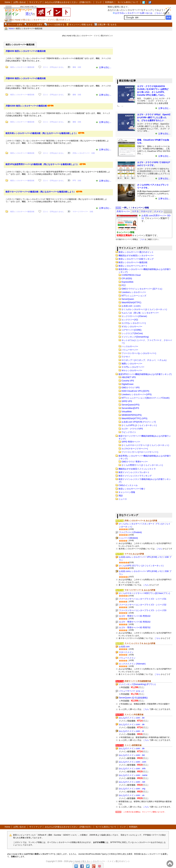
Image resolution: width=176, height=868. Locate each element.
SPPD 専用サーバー (131, 442)
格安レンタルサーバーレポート (133, 266)
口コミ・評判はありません (53, 67)
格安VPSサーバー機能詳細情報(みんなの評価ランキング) (145, 374)
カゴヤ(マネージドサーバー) (135, 449)
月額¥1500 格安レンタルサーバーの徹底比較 (26, 106)
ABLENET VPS (129, 377)
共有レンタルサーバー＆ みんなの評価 (141, 521)
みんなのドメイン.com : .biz (132, 755)
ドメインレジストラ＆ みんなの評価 (140, 643)
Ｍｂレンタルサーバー (132, 370)
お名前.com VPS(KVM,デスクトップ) (139, 422)
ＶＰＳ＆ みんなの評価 (134, 554)
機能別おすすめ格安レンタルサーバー (136, 256)
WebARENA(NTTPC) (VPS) (134, 418)
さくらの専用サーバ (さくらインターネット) (142, 465)
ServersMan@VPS (130, 408)
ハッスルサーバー (130, 346)
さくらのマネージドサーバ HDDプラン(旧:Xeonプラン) (144, 593)
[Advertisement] (141, 55)
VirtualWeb (127, 412)
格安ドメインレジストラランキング (135, 476)
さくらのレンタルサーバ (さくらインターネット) (144, 309)
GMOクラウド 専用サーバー (135, 462)
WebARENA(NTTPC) (131, 303)
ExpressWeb (128, 282)
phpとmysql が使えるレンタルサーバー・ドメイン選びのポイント (100, 861)
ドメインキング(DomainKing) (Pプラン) (137, 684)
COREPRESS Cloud (131, 275)
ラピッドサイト (129, 432)
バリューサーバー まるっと (132, 691)
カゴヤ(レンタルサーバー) (134, 323)
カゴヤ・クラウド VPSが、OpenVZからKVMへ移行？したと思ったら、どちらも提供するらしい (154, 117)
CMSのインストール (128, 485)
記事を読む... (105, 67)
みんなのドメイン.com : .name (133, 775)
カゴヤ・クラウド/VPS (132, 429)
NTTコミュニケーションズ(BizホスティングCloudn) (146, 398)
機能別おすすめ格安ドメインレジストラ (137, 469)
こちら (142, 239)
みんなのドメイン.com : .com (133, 762)
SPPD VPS (127, 401)
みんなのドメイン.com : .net (132, 782)
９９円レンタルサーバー (133, 367)
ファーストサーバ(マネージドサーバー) (140, 452)
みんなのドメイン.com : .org (132, 789)
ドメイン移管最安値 (133, 745)
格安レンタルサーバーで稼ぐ (132, 489)
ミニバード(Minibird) (128, 538)
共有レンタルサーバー (81, 153)
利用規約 (109, 2)
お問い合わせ (20, 2)
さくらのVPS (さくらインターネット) (139, 425)
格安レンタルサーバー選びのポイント (136, 252)
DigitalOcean (128, 384)
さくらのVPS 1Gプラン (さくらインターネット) (141, 566)
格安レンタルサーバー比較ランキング (136, 259)
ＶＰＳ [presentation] (135, 211)
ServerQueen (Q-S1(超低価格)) (133, 698)
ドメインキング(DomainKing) (135, 337)
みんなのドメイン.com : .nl (131, 731)
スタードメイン (126, 652)
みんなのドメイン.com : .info (132, 769)
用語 (121, 496)
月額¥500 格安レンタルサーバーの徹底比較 (26, 78)
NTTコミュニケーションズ (134, 296)
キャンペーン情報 (127, 492)
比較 (79, 67)
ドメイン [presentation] (158, 211)
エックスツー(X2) (130, 320)
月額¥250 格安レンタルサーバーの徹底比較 (26, 51)
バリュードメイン (127, 658)
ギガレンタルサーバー (132, 327)
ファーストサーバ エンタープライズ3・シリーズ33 (143, 610)
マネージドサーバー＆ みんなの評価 (140, 590)
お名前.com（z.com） (132, 306)
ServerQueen (128, 299)
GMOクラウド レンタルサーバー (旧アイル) (142, 289)
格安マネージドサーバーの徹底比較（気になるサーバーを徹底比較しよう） (41, 192)
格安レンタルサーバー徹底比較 (22, 67)
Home (7, 2)
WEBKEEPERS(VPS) (132, 415)
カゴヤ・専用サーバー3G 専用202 (135, 622)
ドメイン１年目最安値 (134, 715)
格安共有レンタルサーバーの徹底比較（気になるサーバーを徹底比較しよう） (42, 133)
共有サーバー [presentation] (123, 211)
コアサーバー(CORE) (132, 330)
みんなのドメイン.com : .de (132, 724)
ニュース (123, 499)
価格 (74, 67)
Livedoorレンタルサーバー (134, 292)
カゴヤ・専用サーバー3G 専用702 (135, 628)
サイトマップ (35, 2)
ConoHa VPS (128, 381)
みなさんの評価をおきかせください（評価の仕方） (69, 2)
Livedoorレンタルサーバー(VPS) (137, 394)
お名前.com (124, 647)
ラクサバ (126, 357)
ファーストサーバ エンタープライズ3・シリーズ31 (143, 599)
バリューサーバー (130, 350)
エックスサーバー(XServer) (134, 316)
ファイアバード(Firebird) (130, 532)
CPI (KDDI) (127, 279)
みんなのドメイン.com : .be (132, 718)
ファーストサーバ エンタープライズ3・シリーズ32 (143, 605)
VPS (74, 181)
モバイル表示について (128, 2)
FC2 (124, 285)
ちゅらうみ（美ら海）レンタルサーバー (140, 313)
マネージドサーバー (80, 212)
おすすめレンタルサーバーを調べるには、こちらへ (139, 13)
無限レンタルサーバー (132, 364)
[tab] (123, 211)
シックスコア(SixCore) (132, 333)
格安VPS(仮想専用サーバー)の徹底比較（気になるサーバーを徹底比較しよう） (42, 164)
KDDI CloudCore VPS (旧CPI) (135, 391)
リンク (99, 2)
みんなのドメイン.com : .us (132, 795)
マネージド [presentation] (146, 211)
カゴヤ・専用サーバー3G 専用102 (135, 616)
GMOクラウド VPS (131, 388)
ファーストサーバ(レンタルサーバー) (139, 353)
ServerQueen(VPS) (131, 405)
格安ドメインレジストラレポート (134, 472)
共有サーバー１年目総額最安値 (138, 681)
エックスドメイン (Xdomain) (132, 664)
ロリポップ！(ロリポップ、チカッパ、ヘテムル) (144, 360)
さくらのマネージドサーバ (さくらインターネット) (145, 445)
